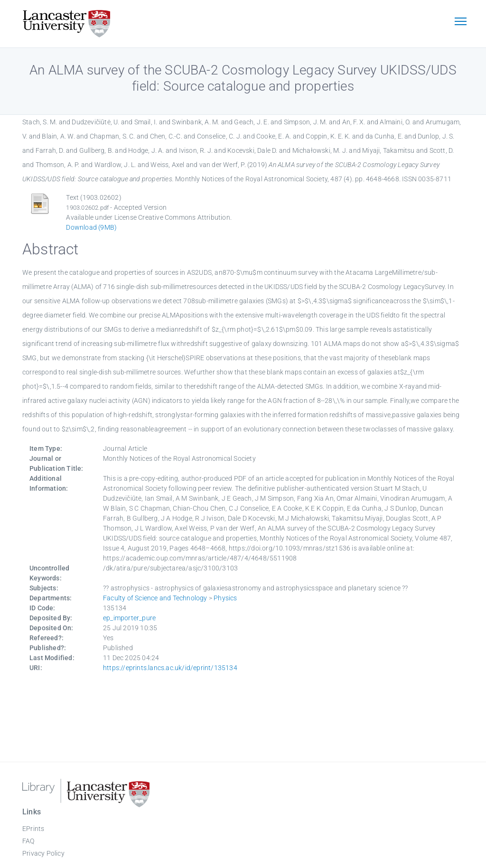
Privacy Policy (43, 853)
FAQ (28, 841)
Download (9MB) (91, 227)
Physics (225, 598)
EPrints (33, 829)
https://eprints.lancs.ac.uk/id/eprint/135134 (170, 668)
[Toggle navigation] (460, 22)
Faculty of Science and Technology (155, 598)
